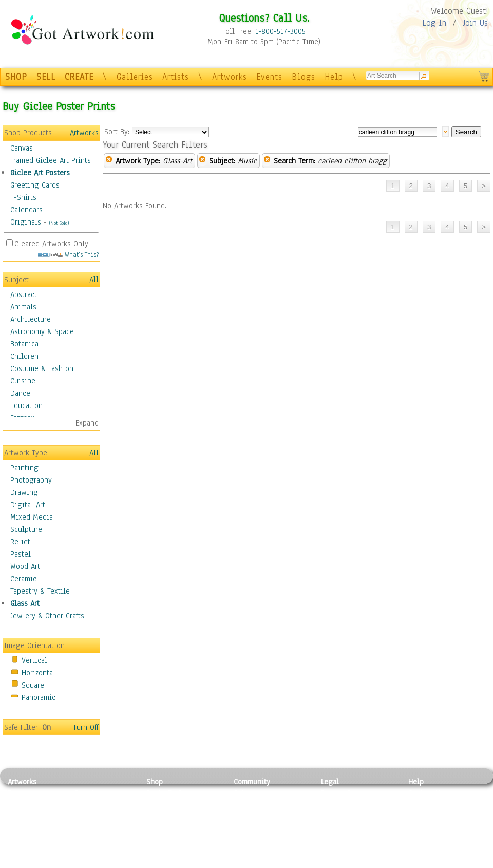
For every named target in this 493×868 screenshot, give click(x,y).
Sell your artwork (262, 839)
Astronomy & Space (42, 331)
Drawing (24, 492)
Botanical (26, 344)
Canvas (22, 148)
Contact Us (426, 793)
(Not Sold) (59, 223)
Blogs (304, 77)
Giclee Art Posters (40, 173)
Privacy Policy (344, 793)
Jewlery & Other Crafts (47, 616)
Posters (158, 816)
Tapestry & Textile (40, 591)
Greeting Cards (35, 185)
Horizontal (39, 673)
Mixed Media (32, 517)
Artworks (230, 77)
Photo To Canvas (173, 793)
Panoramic (39, 697)
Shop (155, 782)
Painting (24, 468)
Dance (20, 393)
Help (334, 77)
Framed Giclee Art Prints (51, 160)
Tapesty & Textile (103, 839)
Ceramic (23, 579)
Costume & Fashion (42, 368)
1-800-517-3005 (280, 31)
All (94, 280)
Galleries (135, 77)
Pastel (21, 554)
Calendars (26, 210)
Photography (31, 480)
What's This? (68, 255)
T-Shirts (23, 197)
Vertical (34, 660)
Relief (20, 542)
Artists (176, 77)
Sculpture (26, 529)
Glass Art (25, 603)
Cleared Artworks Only (51, 244)
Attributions (338, 816)
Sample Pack (429, 805)
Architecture (31, 319)
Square (33, 685)
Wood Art (25, 566)
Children (24, 356)
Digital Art (28, 505)
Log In (434, 23)
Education (26, 405)
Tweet (418, 862)
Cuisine (23, 381)
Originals (26, 222)
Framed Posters (171, 805)
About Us (423, 816)
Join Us (475, 23)
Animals (23, 307)
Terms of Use (342, 805)
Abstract (24, 294)
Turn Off (86, 727)
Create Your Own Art (179, 862)
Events (269, 77)
